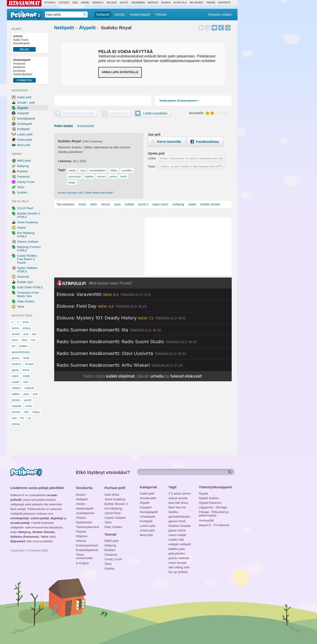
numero (101, 176)
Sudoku (22, 192)
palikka (16, 394)
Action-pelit (24, 140)
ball (34, 334)
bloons (106, 204)
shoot (28, 406)
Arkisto (120, 14)
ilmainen (16, 364)
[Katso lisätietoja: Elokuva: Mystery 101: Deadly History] (121, 318)
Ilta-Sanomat (24, 3)
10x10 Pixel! (25, 208)
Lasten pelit (25, 134)
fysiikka (23, 346)
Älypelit (22, 108)
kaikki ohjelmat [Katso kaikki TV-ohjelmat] (120, 376)
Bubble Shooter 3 (116, 504)
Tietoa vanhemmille (84, 555)
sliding (36, 412)
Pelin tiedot (64, 126)
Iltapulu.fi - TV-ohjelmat (214, 525)
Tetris (21, 187)
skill (26, 412)
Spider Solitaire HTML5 (27, 270)
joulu (117, 204)
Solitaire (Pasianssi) (25, 537)
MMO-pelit (24, 161)
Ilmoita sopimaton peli (70, 193)
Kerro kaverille (169, 142)
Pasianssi (24, 177)
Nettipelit (103, 14)
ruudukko (127, 170)
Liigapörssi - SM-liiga (213, 507)
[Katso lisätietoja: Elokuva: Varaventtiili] (104, 294)
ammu (15, 328)
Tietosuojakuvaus (87, 527)
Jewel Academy (27, 222)
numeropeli (74, 176)
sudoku (72, 170)
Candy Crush (26, 182)
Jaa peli (221, 28)
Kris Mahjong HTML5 (26, 235)
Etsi (230, 472)
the (22, 418)
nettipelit (29, 388)
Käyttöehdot (84, 522)
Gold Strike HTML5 (30, 287)
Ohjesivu (82, 536)
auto (26, 334)
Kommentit (86, 126)
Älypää (203, 493)
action (26, 322)
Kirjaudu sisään (220, 14)
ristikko (114, 170)
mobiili (26, 376)
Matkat (153, 3)
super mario (160, 204)
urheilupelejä (20, 518)
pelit (35, 394)
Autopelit (23, 113)
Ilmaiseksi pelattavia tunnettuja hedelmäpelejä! (24, 70)
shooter (16, 412)
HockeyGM (206, 520)
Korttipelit (23, 129)
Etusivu (50, 3)
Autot (124, 3)
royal (83, 170)
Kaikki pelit (24, 97)
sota (14, 418)
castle (192, 204)
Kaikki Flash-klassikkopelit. (24, 43)
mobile (15, 382)
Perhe (211, 3)
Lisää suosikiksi (214, 28)
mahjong (178, 204)
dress (15, 340)
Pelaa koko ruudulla (79, 113)
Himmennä (208, 28)
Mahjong (23, 166)
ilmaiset (29, 364)
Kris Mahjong (113, 508)
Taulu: (152, 166)
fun (13, 346)
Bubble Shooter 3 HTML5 (29, 215)
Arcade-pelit (148, 498)
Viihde (85, 3)
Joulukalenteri (85, 513)
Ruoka (166, 3)
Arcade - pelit (26, 103)
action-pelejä (40, 518)
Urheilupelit (25, 124)
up (29, 418)
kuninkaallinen (98, 170)
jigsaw (15, 370)
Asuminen (138, 3)
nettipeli (16, 388)
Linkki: (152, 158)
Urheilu (98, 3)
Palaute (81, 532)
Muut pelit (24, 145)
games (16, 358)
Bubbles (22, 171)
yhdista (16, 424)
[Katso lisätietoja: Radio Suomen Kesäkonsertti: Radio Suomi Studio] (127, 342)
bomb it (143, 204)
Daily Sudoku (26, 301)
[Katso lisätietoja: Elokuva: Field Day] (102, 306)
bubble (129, 204)
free (33, 340)
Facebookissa (207, 142)
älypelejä (57, 518)
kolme (26, 370)
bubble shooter (210, 204)
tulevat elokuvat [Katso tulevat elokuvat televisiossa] (186, 376)
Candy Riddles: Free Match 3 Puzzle (27, 259)
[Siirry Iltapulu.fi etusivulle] (143, 283)
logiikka (89, 176)
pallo (26, 394)
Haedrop (85, 14)
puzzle (28, 400)
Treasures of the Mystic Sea (28, 294)
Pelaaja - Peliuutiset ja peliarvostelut (214, 513)
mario (82, 204)
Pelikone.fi (26, 14)
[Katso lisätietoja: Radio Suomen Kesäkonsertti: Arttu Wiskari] (120, 365)
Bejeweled (18, 541)
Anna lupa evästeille (120, 72)
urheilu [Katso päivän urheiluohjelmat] (157, 376)
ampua (27, 328)
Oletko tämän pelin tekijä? (99, 193)
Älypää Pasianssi (210, 503)
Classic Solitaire (28, 242)
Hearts (21, 228)
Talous (112, 3)
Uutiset (64, 3)
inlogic (72, 182)
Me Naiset (197, 3)
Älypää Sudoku (209, 498)
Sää (75, 3)
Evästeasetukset (87, 545)
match (15, 376)
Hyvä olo (180, 3)
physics (16, 400)
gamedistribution (21, 352)
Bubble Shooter (44, 532)
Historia (81, 541)
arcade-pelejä (20, 523)
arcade (16, 334)
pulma (113, 176)
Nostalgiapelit (26, 118)
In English (82, 563)
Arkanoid (23, 277)
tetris (94, 204)
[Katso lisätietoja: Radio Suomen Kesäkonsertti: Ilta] (109, 330)
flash (25, 340)
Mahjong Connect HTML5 (29, 249)
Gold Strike (112, 495)
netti (25, 382)
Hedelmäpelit (140, 14)
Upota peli (228, 28)
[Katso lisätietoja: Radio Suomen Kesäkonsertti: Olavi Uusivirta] (121, 353)
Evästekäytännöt (87, 550)
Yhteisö (161, 14)
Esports (224, 3)
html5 (26, 358)
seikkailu (17, 406)
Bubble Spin (25, 282)
